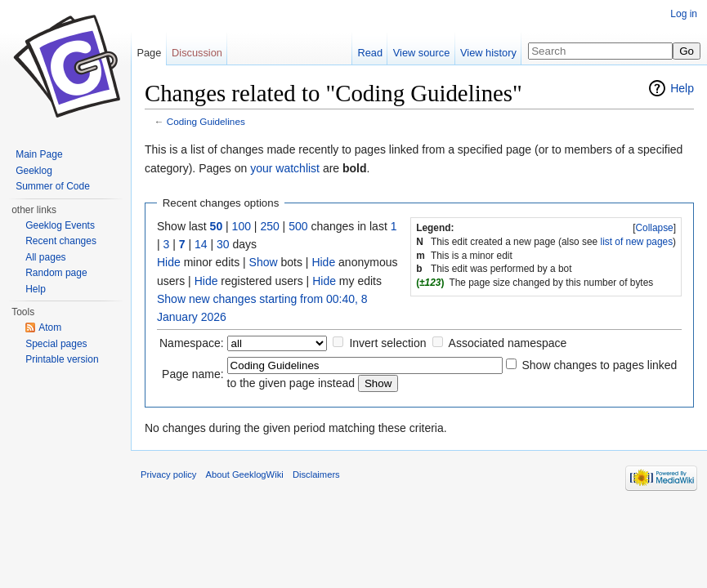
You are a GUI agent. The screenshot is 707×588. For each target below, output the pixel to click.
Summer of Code (53, 186)
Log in (684, 14)
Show (264, 262)
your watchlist (285, 168)
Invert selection (387, 343)
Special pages (56, 344)
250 (269, 226)
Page (149, 53)
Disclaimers (316, 474)
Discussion (197, 53)
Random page (56, 273)
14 (201, 244)
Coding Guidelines (206, 121)
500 (298, 226)
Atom (50, 327)
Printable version (62, 359)
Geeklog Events (60, 225)
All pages (45, 257)
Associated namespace (508, 343)
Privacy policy (168, 474)
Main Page (39, 154)
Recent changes (61, 241)
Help (682, 88)
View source (421, 53)
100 (242, 226)
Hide (169, 262)
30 (223, 244)
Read (370, 53)
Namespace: (192, 343)
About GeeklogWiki (245, 474)
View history (488, 53)
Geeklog (34, 171)
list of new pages (637, 242)
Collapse (654, 228)
